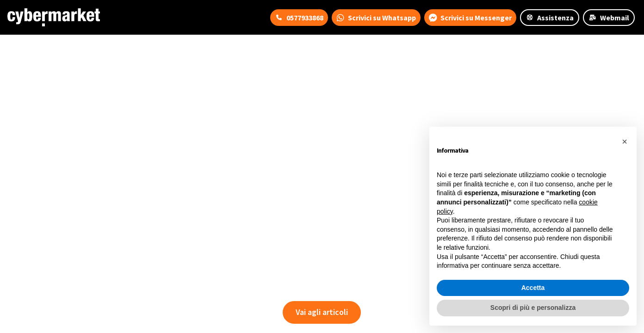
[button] (625, 142)
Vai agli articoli (322, 312)
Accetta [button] (533, 288)
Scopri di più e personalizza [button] (533, 308)
